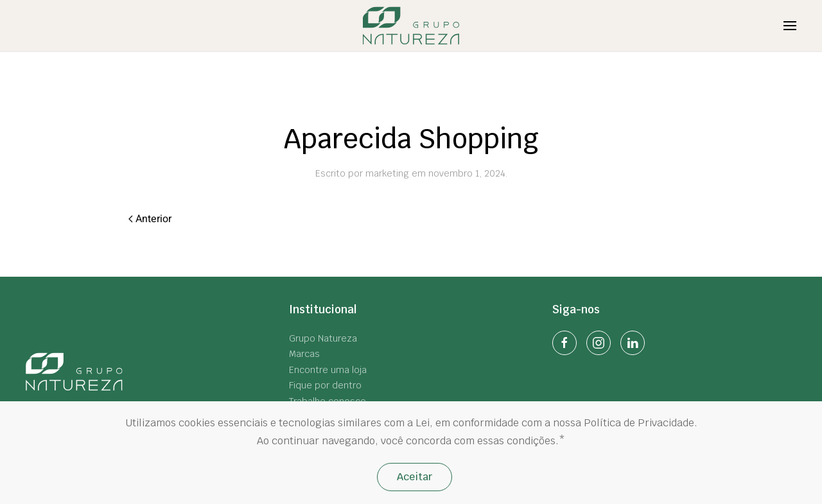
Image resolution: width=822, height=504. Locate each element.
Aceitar (415, 477)
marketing (387, 173)
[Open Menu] (790, 26)
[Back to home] (411, 26)
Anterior (150, 219)
